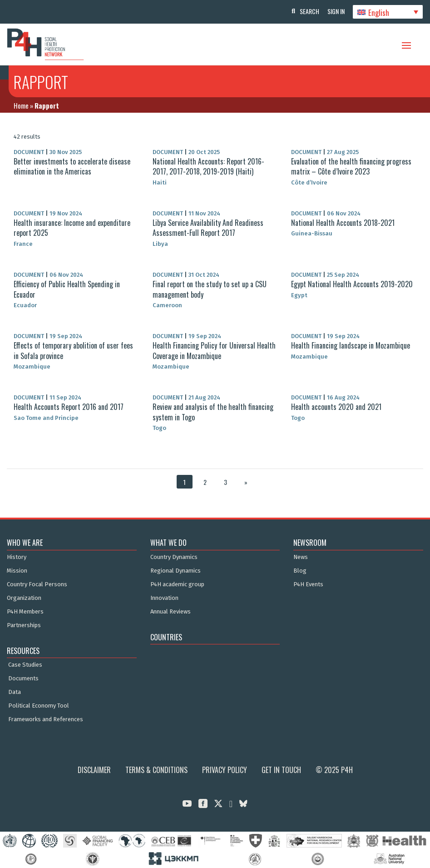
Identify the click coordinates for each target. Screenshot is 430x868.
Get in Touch (281, 770)
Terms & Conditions (156, 770)
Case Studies (25, 665)
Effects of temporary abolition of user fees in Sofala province (73, 350)
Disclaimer (94, 770)
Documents (23, 678)
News (301, 557)
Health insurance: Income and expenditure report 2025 (72, 228)
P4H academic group (177, 584)
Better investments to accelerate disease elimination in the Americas (72, 166)
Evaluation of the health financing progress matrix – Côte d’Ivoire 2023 (351, 166)
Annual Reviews (171, 612)
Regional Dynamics (175, 571)
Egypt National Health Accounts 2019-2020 (352, 284)
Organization (24, 598)
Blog (300, 571)
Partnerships (24, 625)
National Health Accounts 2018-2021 (343, 223)
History (17, 557)
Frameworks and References (46, 719)
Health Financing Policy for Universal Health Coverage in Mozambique (214, 350)
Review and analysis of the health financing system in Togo (213, 412)
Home (21, 105)
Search (307, 11)
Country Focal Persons (37, 584)
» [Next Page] (246, 482)
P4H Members (25, 612)
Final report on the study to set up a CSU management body (210, 289)
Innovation (164, 598)
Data (15, 692)
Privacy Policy (225, 770)
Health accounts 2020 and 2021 (336, 407)
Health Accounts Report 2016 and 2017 (69, 407)
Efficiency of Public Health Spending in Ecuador (67, 289)
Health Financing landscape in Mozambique (351, 345)
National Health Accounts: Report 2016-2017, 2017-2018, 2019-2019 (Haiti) (208, 166)
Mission (17, 571)
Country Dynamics (174, 557)
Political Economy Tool (39, 706)
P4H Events (308, 584)
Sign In (335, 11)
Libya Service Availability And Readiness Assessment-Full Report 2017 (208, 228)
